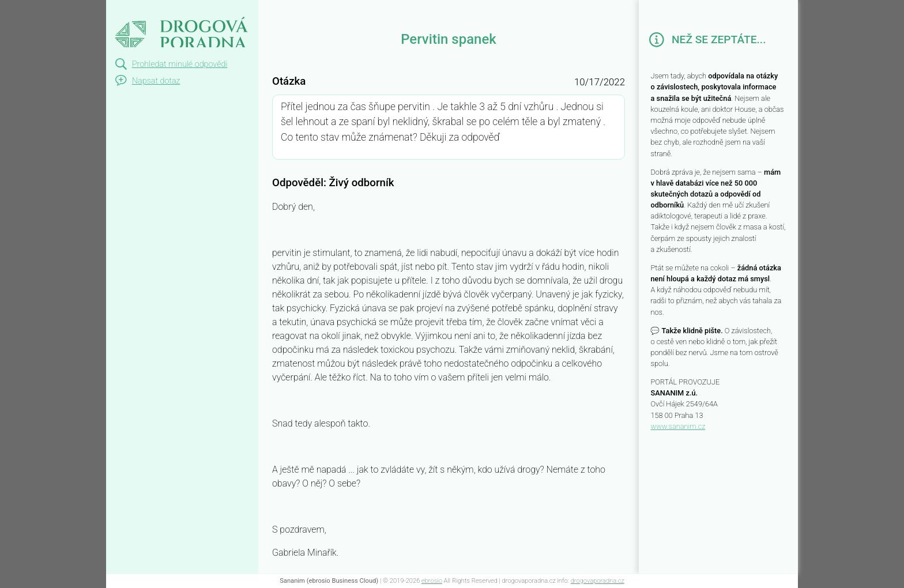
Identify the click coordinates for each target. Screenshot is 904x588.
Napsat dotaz (156, 81)
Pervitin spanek (154, 10)
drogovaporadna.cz (598, 581)
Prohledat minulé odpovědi (180, 64)
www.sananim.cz (678, 426)
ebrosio (432, 581)
